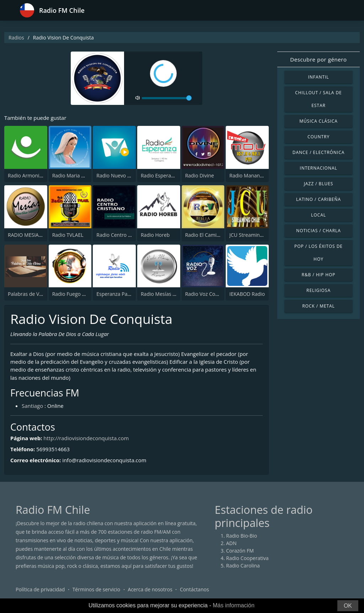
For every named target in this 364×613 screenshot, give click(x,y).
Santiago (32, 406)
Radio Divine (200, 175)
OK (348, 606)
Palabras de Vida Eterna (35, 294)
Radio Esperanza (160, 175)
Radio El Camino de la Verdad (219, 235)
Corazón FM (240, 551)
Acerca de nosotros (150, 590)
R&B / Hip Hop (319, 275)
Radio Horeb (155, 235)
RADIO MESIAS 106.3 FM (36, 235)
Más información (233, 605)
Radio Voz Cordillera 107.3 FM (220, 294)
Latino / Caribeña (318, 199)
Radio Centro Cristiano (122, 235)
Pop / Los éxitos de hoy (318, 253)
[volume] (167, 98)
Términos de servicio (97, 590)
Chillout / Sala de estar (318, 99)
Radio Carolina (243, 566)
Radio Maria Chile (73, 175)
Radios (16, 38)
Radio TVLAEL (68, 235)
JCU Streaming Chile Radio (259, 235)
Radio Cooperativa (247, 558)
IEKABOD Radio (247, 294)
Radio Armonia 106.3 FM (36, 175)
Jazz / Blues (319, 184)
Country (318, 137)
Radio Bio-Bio (242, 536)
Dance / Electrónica (318, 152)
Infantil (318, 77)
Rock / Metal (318, 306)
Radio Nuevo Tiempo (121, 175)
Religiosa (318, 290)
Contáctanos (194, 590)
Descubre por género (318, 59)
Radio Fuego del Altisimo (81, 294)
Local (318, 215)
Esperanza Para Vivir (120, 294)
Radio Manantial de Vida (257, 175)
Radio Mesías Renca (164, 294)
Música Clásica (318, 121)
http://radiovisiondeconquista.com (87, 438)
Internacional (318, 168)
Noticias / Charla (318, 231)
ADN (231, 543)
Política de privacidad (40, 590)
